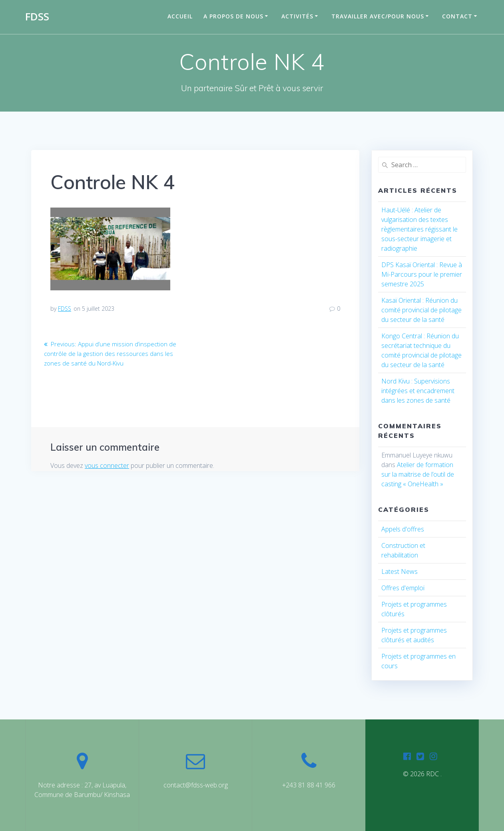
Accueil (180, 16)
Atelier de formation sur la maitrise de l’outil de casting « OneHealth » (418, 474)
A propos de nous (233, 16)
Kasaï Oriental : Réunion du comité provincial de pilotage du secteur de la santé (421, 310)
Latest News (399, 571)
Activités (297, 16)
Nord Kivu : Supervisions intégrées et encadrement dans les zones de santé (418, 391)
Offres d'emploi (403, 588)
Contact (457, 16)
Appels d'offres (403, 529)
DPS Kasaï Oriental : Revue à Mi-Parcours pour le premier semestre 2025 (422, 274)
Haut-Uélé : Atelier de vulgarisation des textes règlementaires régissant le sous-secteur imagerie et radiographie (419, 229)
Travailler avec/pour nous (378, 16)
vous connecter (107, 465)
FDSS (37, 17)
